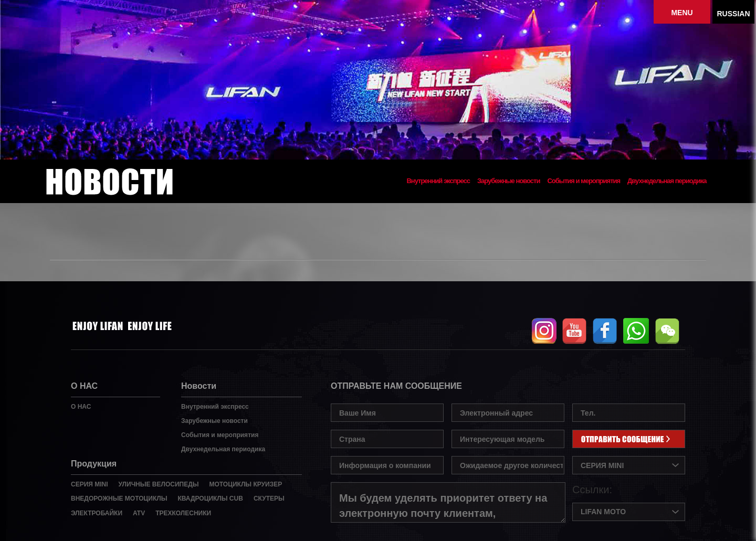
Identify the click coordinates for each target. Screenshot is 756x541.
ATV (139, 513)
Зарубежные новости (508, 181)
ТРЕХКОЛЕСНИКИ (183, 513)
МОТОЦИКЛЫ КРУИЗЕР (245, 484)
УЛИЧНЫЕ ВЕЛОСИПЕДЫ (159, 484)
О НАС (81, 407)
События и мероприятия (584, 181)
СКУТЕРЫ (269, 498)
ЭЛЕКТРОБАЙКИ (97, 513)
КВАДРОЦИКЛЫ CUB (210, 498)
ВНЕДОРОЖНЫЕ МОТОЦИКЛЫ (119, 498)
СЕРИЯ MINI (90, 484)
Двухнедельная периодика (667, 181)
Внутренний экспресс (438, 181)
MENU (682, 13)
